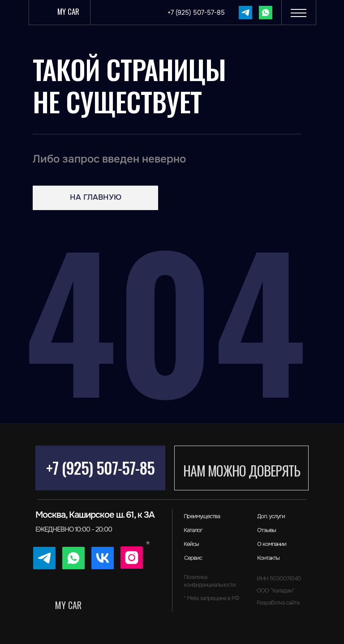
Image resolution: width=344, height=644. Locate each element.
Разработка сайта (278, 603)
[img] (245, 13)
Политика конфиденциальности (210, 581)
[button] (299, 12)
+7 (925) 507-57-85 (100, 468)
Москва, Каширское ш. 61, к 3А (95, 515)
